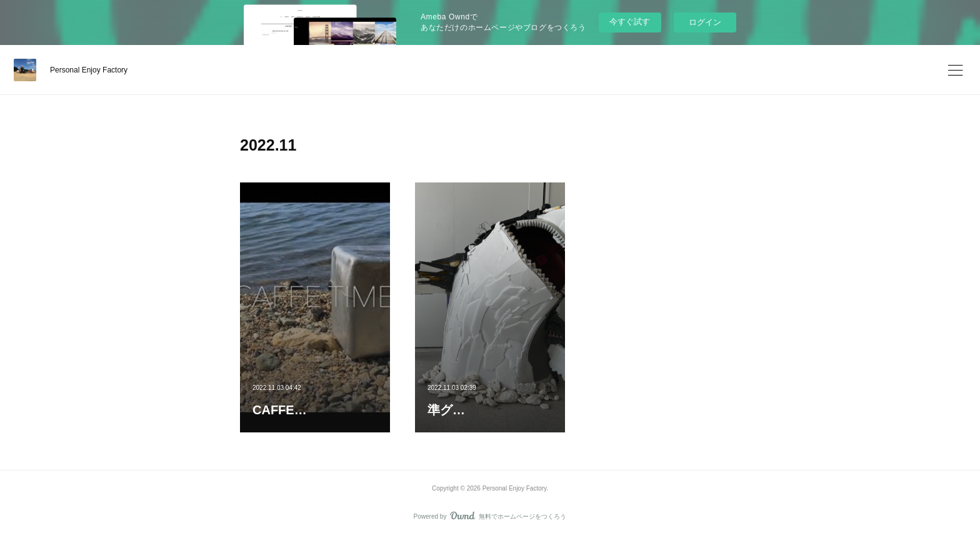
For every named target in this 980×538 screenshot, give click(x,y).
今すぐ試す (630, 22)
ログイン (705, 22)
